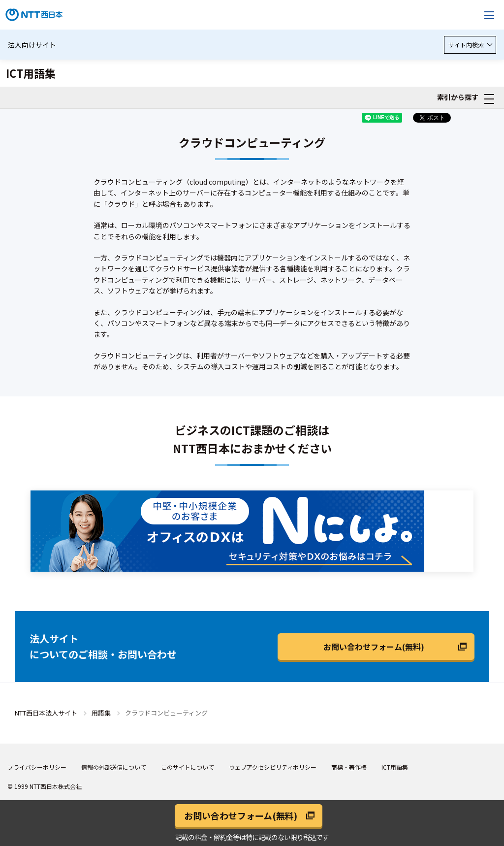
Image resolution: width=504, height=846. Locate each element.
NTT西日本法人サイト (46, 713)
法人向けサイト (32, 45)
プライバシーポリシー (37, 767)
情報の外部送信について (114, 767)
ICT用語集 (395, 767)
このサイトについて (188, 767)
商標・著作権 (349, 767)
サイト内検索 (470, 45)
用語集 (101, 713)
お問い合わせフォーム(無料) (374, 647)
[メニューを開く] (489, 15)
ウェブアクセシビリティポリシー (273, 767)
